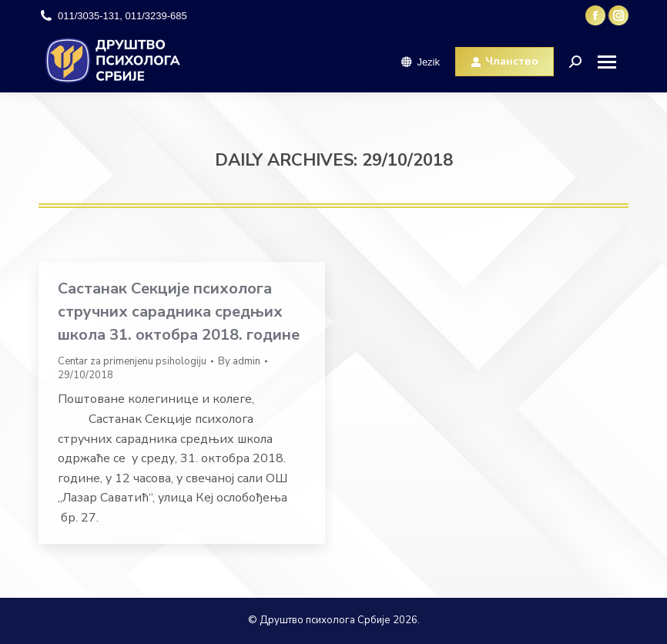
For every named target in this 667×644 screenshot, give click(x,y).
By (239, 361)
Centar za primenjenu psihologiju (132, 361)
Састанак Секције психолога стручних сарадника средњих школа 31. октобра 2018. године (179, 312)
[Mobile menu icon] (613, 62)
